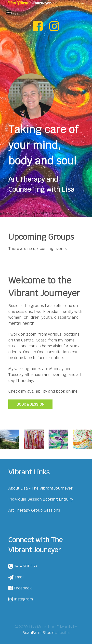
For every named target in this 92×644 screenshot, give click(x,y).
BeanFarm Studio (38, 633)
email (16, 577)
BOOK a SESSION (30, 404)
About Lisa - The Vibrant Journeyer (40, 488)
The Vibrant (30, 3)
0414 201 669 (23, 566)
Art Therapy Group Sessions (34, 510)
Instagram (21, 599)
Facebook (20, 588)
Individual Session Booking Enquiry (41, 499)
